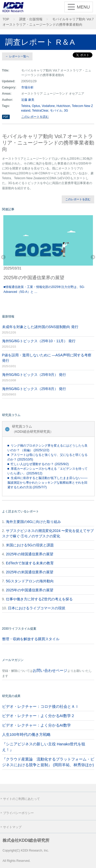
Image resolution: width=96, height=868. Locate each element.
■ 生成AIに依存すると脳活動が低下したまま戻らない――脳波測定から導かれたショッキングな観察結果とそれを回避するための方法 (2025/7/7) (47, 483)
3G (66, 111)
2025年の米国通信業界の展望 (30, 572)
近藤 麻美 (28, 100)
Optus (36, 106)
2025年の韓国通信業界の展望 (30, 554)
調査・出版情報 (31, 19)
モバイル (56, 111)
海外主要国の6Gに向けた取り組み (33, 522)
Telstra (26, 106)
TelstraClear (40, 111)
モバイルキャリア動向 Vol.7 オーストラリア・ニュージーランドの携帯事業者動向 (48, 22)
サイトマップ (12, 827)
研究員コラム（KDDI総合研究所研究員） (33, 429)
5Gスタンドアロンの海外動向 (30, 581)
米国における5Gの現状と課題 (30, 545)
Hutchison (63, 106)
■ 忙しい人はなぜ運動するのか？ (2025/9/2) (38, 464)
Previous (3, 257)
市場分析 (27, 87)
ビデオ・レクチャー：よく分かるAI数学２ (38, 716)
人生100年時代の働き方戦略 (26, 734)
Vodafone (48, 106)
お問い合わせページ (50, 670)
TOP (6, 19)
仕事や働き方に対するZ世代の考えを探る (39, 599)
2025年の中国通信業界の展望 (30, 590)
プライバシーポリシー (18, 813)
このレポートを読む (35, 117)
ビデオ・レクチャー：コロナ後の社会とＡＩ (40, 706)
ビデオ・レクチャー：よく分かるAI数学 (36, 725)
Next (93, 257)
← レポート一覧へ (17, 56)
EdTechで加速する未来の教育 (30, 563)
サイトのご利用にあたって (22, 799)
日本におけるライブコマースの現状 (37, 608)
